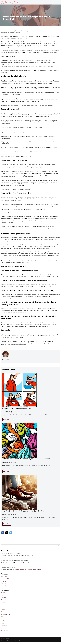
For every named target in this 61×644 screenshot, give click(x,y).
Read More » (6, 421)
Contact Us (14, 643)
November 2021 (5, 580)
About (20, 643)
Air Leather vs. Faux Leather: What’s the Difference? (15, 562)
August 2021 (4, 583)
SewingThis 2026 (6, 640)
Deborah (15, 11)
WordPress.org (5, 632)
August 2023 (4, 578)
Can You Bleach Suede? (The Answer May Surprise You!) (23, 512)
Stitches (3, 618)
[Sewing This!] (10, 2)
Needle (3, 604)
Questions (4, 611)
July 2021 (3, 585)
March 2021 (4, 587)
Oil (2, 606)
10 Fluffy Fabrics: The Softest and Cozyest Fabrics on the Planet (26, 460)
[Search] (29, 547)
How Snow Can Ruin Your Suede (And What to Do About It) (17, 557)
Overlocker (4, 609)
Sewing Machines (6, 616)
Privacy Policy (5, 643)
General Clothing (5, 601)
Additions (4, 594)
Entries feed (4, 627)
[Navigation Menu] (58, 2)
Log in (3, 625)
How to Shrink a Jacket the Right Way (17, 409)
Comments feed (5, 630)
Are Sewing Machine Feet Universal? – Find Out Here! (27, 571)
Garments (4, 599)
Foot (2, 597)
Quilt (2, 613)
